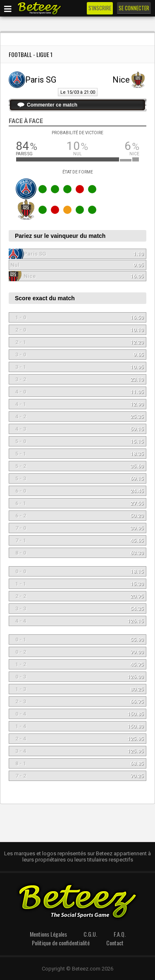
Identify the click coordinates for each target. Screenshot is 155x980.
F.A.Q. (120, 934)
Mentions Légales (48, 934)
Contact (115, 943)
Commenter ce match (52, 105)
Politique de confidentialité (61, 943)
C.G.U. (90, 934)
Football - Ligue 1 (31, 54)
